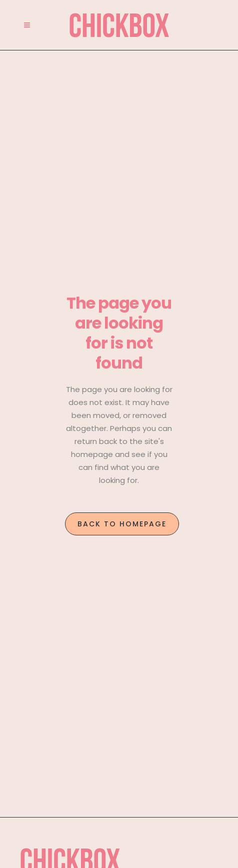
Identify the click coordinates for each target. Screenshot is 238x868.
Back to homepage (122, 524)
